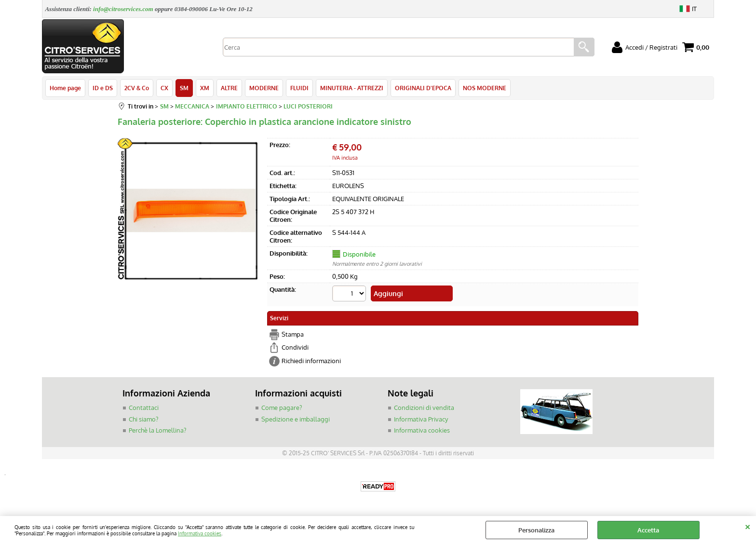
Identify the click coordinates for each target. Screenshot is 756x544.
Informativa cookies (200, 533)
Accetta (648, 530)
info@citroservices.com (123, 9)
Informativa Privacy (421, 419)
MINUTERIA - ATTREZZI (352, 88)
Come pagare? (282, 408)
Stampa (293, 334)
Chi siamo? (143, 419)
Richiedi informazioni (311, 361)
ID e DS (103, 88)
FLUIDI (299, 88)
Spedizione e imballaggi (296, 419)
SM (184, 88)
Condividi (295, 347)
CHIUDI (748, 526)
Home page (65, 88)
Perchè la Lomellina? (157, 430)
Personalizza (536, 530)
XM (205, 88)
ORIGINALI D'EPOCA (423, 88)
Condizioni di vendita (424, 408)
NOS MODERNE (485, 88)
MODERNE (264, 88)
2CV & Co (137, 88)
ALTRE (229, 88)
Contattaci (144, 408)
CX (164, 88)
